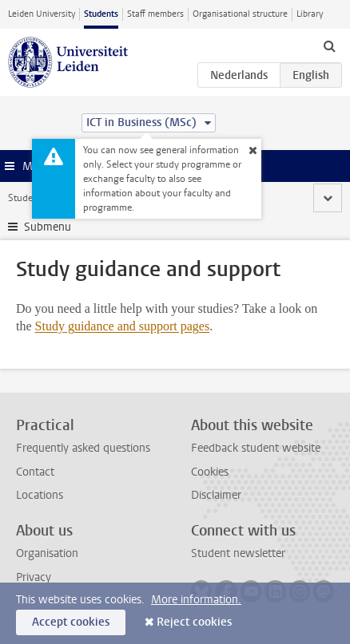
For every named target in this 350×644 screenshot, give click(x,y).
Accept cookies (71, 622)
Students (101, 14)
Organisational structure (240, 14)
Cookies (210, 472)
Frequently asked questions (83, 448)
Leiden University (42, 14)
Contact (35, 472)
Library (310, 14)
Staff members (155, 14)
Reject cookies (194, 622)
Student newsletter (238, 553)
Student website (42, 198)
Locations (40, 495)
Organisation (47, 553)
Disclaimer (216, 495)
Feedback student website (256, 448)
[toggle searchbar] (329, 45)
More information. (196, 600)
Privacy (34, 577)
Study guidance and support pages (123, 326)
